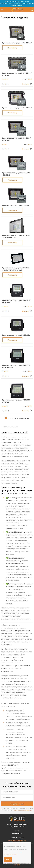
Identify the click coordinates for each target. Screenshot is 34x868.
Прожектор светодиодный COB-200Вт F (17, 108)
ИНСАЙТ (17, 865)
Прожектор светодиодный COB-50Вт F (17, 205)
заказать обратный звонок (17, 840)
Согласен (8, 860)
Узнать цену (12, 48)
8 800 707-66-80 (17, 838)
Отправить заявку (17, 804)
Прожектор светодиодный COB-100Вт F (17, 43)
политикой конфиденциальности (22, 810)
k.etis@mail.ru (17, 833)
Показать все (24, 418)
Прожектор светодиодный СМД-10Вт (16, 335)
